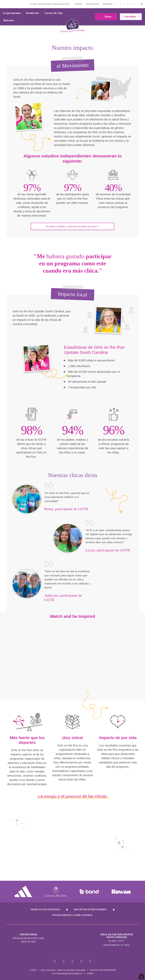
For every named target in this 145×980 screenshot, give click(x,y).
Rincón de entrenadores (90, 909)
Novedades (93, 4)
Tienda (78, 4)
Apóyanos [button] (10, 20)
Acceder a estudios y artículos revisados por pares (72, 226)
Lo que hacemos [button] (13, 13)
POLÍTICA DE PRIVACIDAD (103, 970)
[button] (142, 4)
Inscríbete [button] (131, 17)
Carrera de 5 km (53, 13)
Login (3, 4)
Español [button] (108, 4)
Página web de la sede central (72, 915)
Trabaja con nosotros (45, 909)
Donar (106, 17)
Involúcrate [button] (34, 13)
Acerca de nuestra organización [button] (50, 4)
